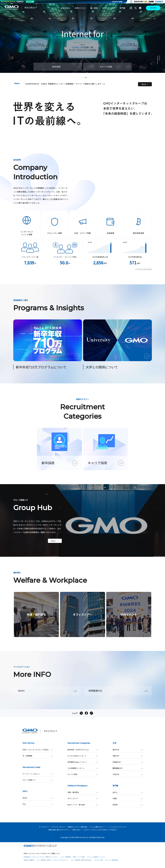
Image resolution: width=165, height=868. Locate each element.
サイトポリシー (44, 827)
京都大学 (128, 756)
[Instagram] (131, 8)
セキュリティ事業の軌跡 (112, 860)
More (145, 84)
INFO (104, 8)
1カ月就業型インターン (83, 768)
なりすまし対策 (99, 860)
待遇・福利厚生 (83, 792)
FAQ (38, 804)
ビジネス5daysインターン (83, 756)
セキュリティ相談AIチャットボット (96, 857)
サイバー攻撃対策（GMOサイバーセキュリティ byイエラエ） (52, 860)
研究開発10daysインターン (83, 762)
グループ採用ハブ (38, 780)
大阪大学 (128, 774)
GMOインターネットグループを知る (38, 750)
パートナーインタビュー (38, 774)
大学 (113, 8)
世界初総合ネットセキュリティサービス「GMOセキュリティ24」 (41, 857)
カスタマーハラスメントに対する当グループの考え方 (100, 830)
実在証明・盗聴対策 (29, 860)
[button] (70, 78)
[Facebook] (140, 8)
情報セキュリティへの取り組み (78, 827)
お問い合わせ (76, 830)
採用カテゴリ (80, 8)
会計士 (128, 792)
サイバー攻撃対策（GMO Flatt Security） (82, 860)
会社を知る (65, 8)
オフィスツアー (83, 798)
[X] (136, 8)
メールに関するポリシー (98, 827)
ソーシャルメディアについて (117, 827)
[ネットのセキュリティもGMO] (18, 2)
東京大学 (128, 750)
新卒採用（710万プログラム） (83, 750)
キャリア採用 (83, 774)
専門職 (122, 8)
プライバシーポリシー (58, 827)
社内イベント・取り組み (83, 805)
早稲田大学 (128, 762)
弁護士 (128, 798)
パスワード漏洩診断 (65, 857)
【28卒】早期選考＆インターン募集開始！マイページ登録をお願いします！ (72, 84)
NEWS (38, 798)
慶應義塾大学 (128, 768)
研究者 (128, 805)
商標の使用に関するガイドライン (59, 830)
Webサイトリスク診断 (79, 857)
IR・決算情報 (38, 756)
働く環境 (94, 8)
